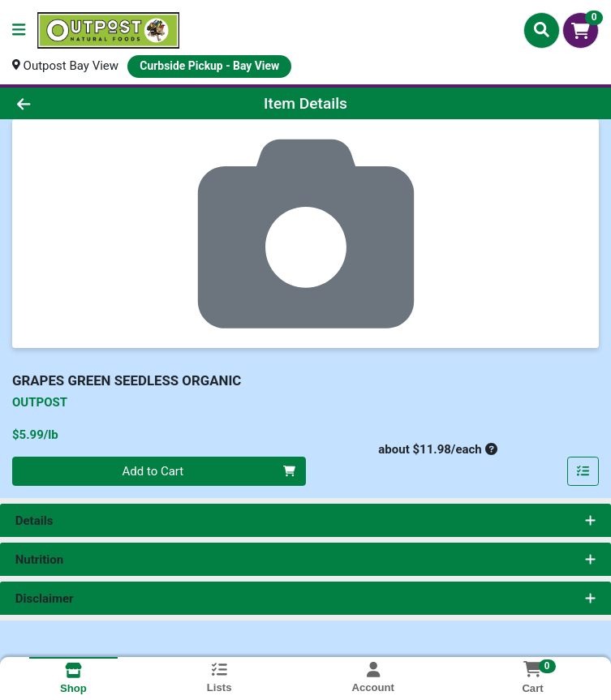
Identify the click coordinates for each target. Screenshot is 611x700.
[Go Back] (86, 103)
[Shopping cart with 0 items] (581, 30)
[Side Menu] (19, 30)
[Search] (542, 30)
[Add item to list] (583, 471)
